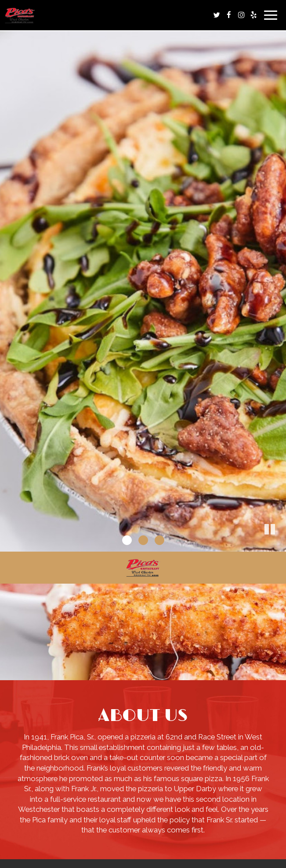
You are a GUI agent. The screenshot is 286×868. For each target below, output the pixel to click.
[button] (279, 545)
